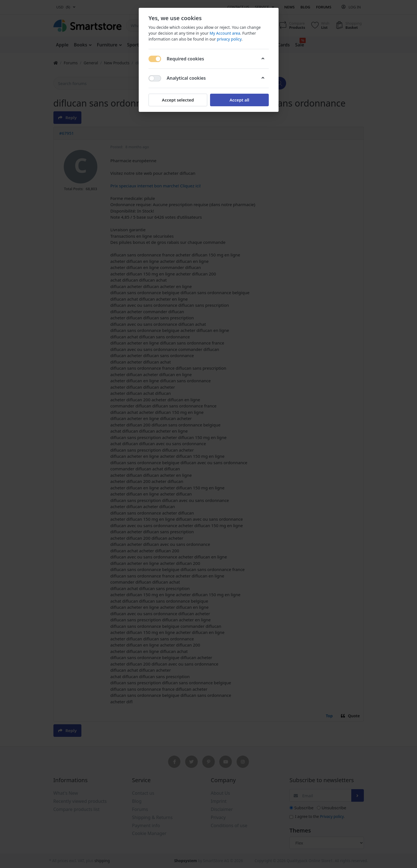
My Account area (225, 33)
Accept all (239, 100)
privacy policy (229, 39)
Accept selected (178, 100)
